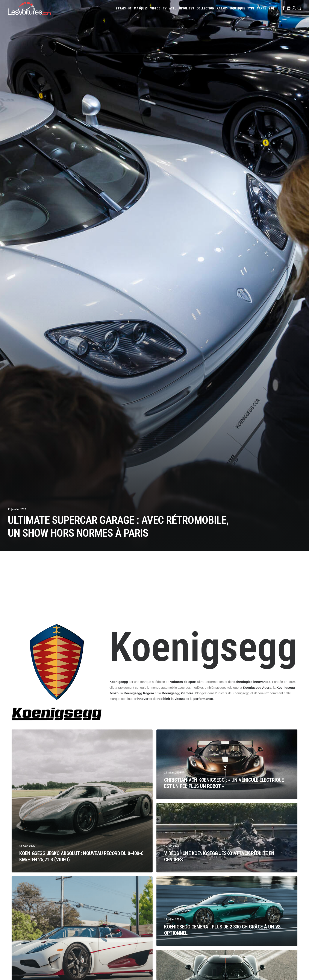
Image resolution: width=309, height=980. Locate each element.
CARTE (261, 8)
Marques (141, 8)
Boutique (238, 8)
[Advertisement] (154, 591)
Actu (173, 8)
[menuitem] (121, 8)
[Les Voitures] (29, 8)
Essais (121, 8)
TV (165, 8)
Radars (222, 8)
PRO (271, 8)
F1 (130, 8)
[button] (283, 8)
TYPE (251, 8)
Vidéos (155, 8)
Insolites (186, 8)
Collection (205, 8)
